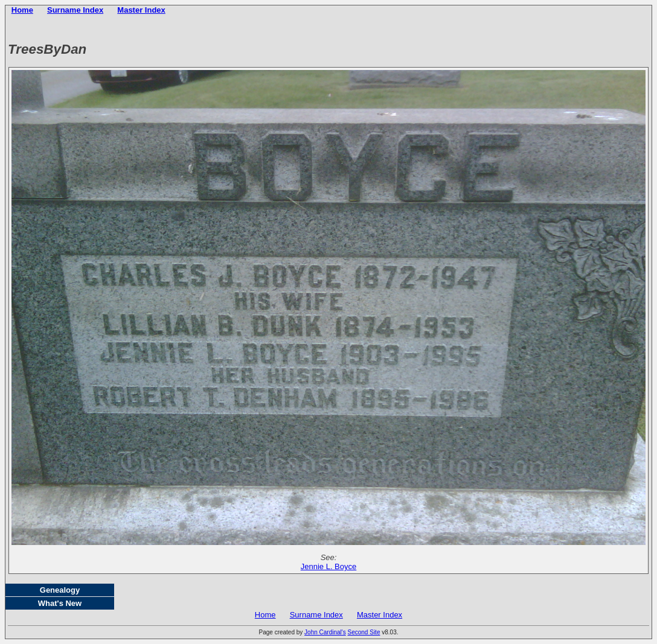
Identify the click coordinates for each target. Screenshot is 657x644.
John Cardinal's (325, 632)
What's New (60, 603)
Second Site (364, 632)
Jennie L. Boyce (329, 566)
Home (22, 10)
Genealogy (60, 590)
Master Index (141, 10)
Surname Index (75, 10)
